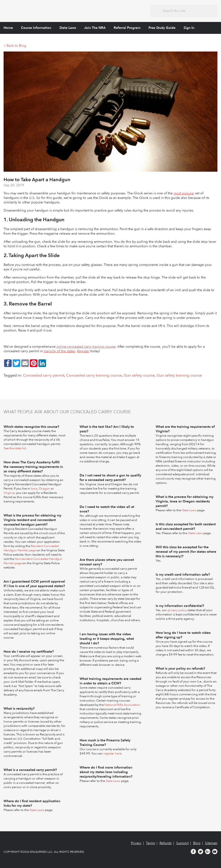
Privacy (136, 843)
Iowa (34, 489)
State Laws (68, 28)
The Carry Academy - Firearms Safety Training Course (39, 10)
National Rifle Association (122, 705)
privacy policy (177, 610)
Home (8, 28)
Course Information (36, 28)
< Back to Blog (15, 46)
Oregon (44, 489)
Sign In (189, 28)
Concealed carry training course (94, 375)
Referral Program (127, 28)
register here (112, 754)
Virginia (9, 493)
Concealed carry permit (44, 375)
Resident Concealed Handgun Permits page (31, 548)
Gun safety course (139, 375)
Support (182, 843)
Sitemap (211, 843)
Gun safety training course (179, 375)
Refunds (166, 843)
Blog (197, 843)
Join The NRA (95, 28)
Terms (150, 843)
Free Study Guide (162, 28)
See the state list (15, 448)
